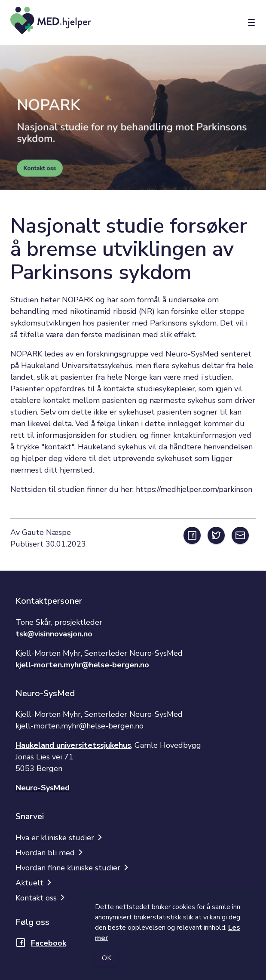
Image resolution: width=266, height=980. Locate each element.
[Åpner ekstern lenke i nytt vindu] (192, 535)
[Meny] (251, 23)
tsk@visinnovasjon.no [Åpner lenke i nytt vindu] (54, 634)
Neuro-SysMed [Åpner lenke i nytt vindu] (43, 788)
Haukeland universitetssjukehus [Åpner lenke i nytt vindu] (73, 745)
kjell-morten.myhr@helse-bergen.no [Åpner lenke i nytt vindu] (82, 665)
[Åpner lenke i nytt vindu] (41, 946)
